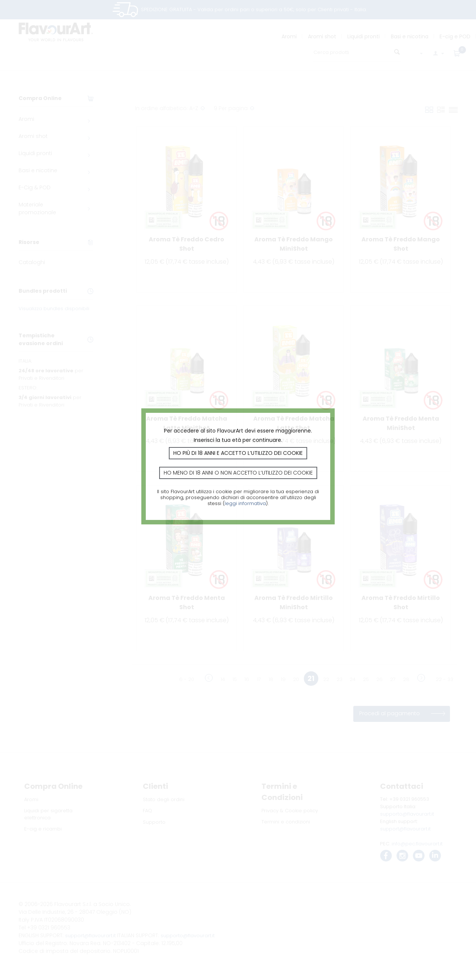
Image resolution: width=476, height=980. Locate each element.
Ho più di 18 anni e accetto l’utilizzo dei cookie (238, 453)
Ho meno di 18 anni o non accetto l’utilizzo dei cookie (238, 473)
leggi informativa (245, 503)
